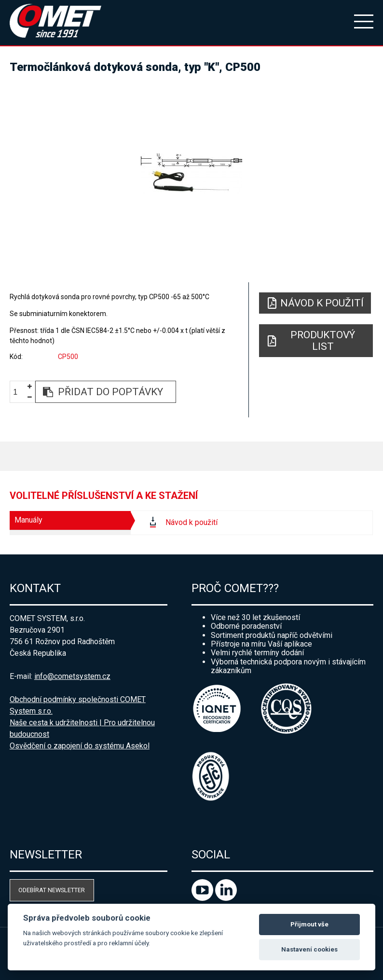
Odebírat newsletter (52, 890)
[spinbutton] (19, 392)
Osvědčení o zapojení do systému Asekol (80, 746)
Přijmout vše (309, 924)
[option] (191, 174)
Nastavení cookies (309, 949)
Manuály (28, 520)
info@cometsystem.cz (72, 676)
